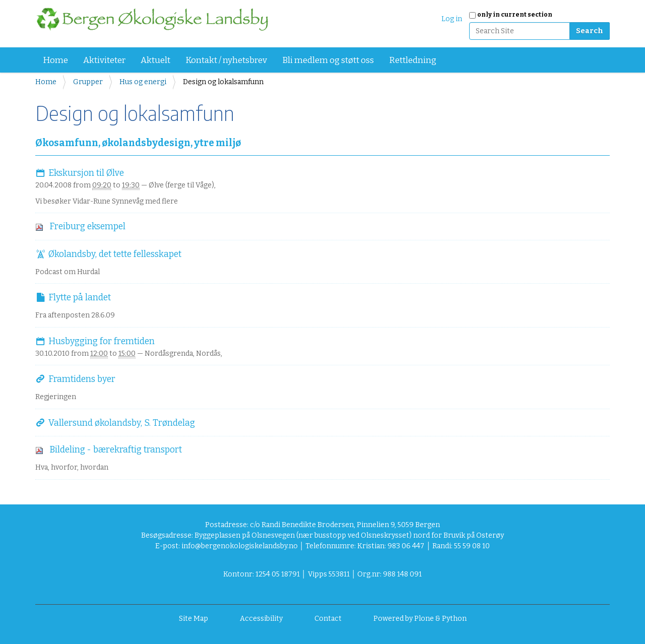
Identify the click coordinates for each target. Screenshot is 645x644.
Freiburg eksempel (87, 227)
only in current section (515, 15)
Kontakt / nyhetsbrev (226, 60)
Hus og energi (143, 82)
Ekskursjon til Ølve (86, 173)
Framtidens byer (82, 379)
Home (55, 60)
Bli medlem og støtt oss (328, 60)
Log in (452, 19)
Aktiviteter (104, 60)
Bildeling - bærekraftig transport (116, 450)
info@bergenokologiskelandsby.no (240, 546)
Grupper (88, 82)
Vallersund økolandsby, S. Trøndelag (122, 423)
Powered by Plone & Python (420, 619)
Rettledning (413, 60)
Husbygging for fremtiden (102, 341)
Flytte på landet (80, 298)
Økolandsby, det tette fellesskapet (115, 254)
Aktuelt (155, 60)
